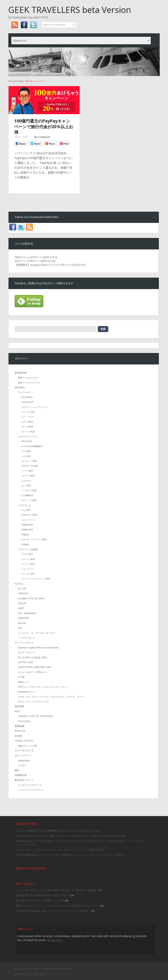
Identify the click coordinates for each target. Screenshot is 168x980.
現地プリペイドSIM (27, 746)
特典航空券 (21, 775)
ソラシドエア (27, 569)
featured (20, 731)
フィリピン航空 (28, 574)
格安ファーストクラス (29, 383)
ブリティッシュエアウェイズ (34, 407)
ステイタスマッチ (24, 750)
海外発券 (19, 706)
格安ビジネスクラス (28, 378)
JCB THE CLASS (25, 662)
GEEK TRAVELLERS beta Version (70, 10)
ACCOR (22, 589)
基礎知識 (19, 726)
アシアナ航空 (27, 471)
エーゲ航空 (26, 451)
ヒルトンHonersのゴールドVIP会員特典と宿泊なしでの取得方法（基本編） (57, 890)
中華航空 (25, 535)
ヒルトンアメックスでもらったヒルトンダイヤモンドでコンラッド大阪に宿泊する (60, 850)
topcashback (24, 760)
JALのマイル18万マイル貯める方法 (35, 261)
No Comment (42, 137)
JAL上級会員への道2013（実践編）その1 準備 (40, 900)
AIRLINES (20, 387)
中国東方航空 (27, 530)
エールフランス (28, 520)
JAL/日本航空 (27, 397)
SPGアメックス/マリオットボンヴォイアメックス (42, 687)
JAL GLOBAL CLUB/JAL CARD (33, 657)
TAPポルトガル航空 (30, 466)
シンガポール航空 (29, 490)
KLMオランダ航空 (29, 515)
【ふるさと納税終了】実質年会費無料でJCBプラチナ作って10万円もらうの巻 (57, 831)
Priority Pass (24, 721)
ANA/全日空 (27, 441)
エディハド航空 (28, 559)
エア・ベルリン (28, 417)
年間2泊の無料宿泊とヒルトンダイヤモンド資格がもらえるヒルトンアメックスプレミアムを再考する (71, 855)
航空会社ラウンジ (24, 780)
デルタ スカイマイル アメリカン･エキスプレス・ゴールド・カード (51, 697)
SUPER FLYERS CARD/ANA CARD (35, 667)
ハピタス (22, 765)
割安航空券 (21, 373)
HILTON (22, 603)
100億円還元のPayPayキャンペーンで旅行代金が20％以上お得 (44, 126)
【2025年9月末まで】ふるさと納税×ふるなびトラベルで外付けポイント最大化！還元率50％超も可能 (70, 836)
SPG (20, 628)
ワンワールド (24, 392)
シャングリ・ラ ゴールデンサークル (37, 633)
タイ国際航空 (27, 495)
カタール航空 (27, 422)
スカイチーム (24, 505)
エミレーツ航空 (28, 564)
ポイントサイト (23, 755)
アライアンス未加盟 (28, 549)
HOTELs (19, 584)
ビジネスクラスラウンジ (30, 785)
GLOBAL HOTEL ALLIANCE (31, 598)
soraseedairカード (27, 692)
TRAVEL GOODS (24, 741)
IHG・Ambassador (27, 613)
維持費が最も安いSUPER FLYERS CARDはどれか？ (43, 895)
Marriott (22, 623)
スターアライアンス (28, 437)
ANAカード (23, 682)
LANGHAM (23, 618)
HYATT (21, 608)
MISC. (18, 711)
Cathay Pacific (27, 402)
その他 (21, 677)
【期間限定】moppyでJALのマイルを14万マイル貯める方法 (50, 265)
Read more (55, 940)
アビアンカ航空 (28, 476)
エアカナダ (26, 481)
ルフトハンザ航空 (29, 500)
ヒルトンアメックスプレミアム (33, 701)
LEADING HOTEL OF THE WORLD (35, 716)
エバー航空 (26, 486)
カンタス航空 (27, 427)
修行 (17, 770)
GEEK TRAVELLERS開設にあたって (32, 974)
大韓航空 (25, 544)
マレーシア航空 (28, 432)
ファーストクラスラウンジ (31, 790)
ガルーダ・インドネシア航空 (34, 539)
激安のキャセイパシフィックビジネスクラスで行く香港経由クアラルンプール (58, 906)
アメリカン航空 (28, 412)
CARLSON (23, 593)
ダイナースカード (27, 652)
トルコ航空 (26, 456)
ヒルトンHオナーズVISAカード (33, 672)
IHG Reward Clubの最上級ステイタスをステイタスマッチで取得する (53, 911)
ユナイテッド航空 (29, 461)
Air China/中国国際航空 (32, 446)
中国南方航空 (27, 525)
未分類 (18, 736)
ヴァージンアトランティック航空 (36, 579)
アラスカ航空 (27, 554)
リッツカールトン (27, 638)
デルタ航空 (26, 510)
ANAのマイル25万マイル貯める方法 (36, 257)
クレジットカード (24, 642)
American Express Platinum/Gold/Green (38, 648)
